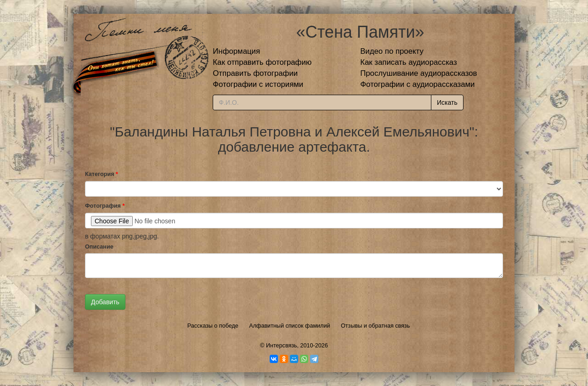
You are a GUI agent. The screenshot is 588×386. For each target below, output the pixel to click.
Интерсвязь (282, 346)
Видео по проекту (392, 51)
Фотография (105, 206)
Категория (102, 174)
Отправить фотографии (255, 73)
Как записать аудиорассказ (409, 62)
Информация (236, 51)
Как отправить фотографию (262, 62)
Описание (99, 247)
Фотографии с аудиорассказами (417, 84)
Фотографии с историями (258, 84)
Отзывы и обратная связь (375, 326)
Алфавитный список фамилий (289, 326)
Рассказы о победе (213, 326)
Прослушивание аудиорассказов (418, 73)
